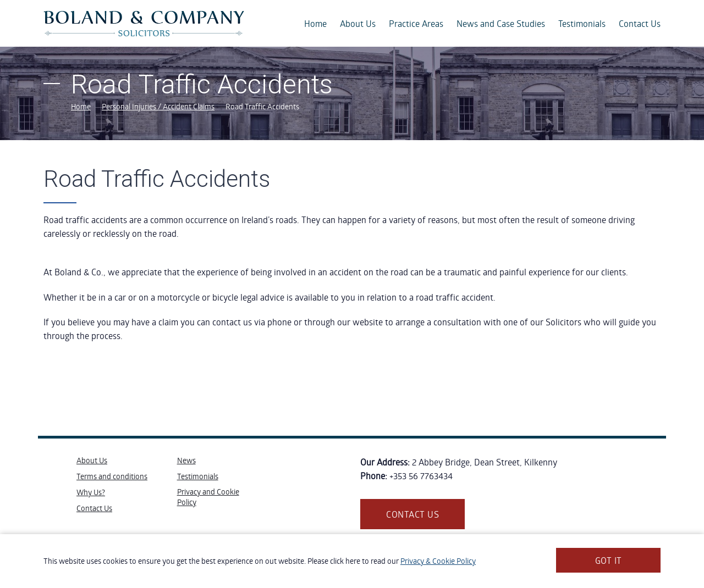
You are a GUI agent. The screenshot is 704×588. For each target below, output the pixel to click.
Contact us (413, 514)
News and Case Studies (501, 23)
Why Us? (91, 492)
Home (315, 23)
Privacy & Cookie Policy (438, 561)
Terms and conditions (112, 476)
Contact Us (640, 23)
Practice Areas (416, 23)
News (186, 460)
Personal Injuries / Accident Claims (158, 106)
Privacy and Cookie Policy (208, 497)
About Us (358, 23)
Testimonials (582, 23)
